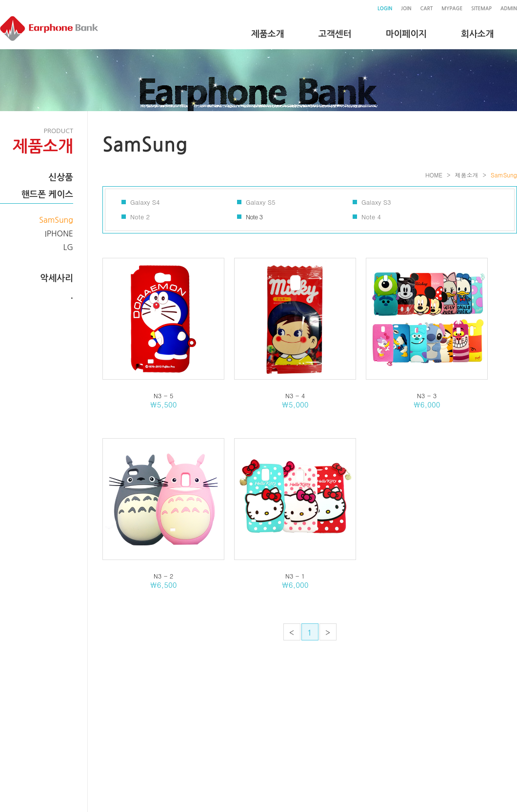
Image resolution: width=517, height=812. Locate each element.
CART (426, 9)
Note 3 (254, 217)
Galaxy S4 (145, 202)
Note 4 (371, 217)
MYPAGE (452, 9)
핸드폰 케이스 (47, 194)
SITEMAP (481, 9)
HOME (434, 175)
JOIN (406, 9)
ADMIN (509, 9)
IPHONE (59, 233)
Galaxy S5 (261, 202)
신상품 (61, 177)
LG (69, 247)
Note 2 (140, 217)
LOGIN (385, 9)
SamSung (56, 220)
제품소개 (466, 175)
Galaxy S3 (376, 202)
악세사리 (57, 278)
